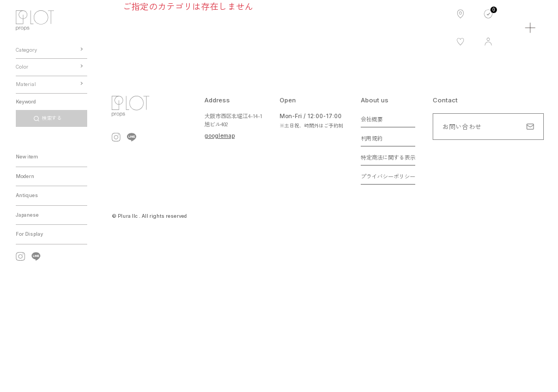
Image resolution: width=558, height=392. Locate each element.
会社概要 (372, 119)
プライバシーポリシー (388, 176)
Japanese (27, 215)
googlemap (220, 136)
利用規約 (372, 138)
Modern (25, 176)
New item (27, 157)
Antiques (27, 195)
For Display (29, 234)
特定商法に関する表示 (388, 157)
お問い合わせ (462, 126)
